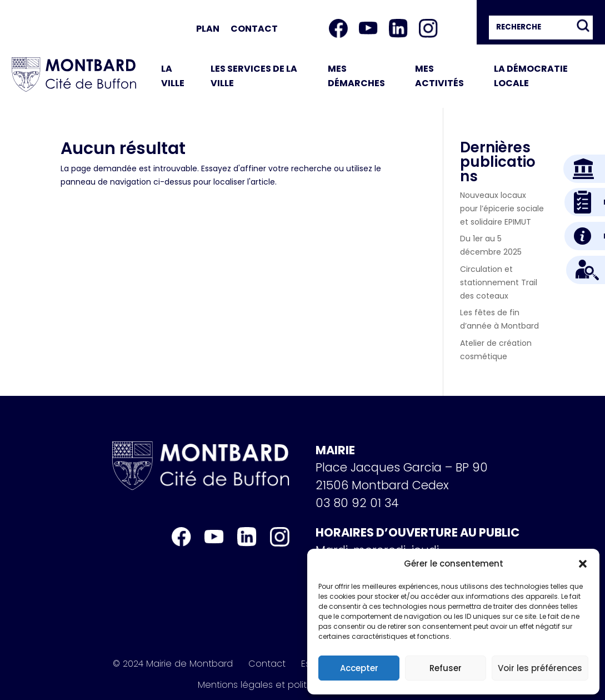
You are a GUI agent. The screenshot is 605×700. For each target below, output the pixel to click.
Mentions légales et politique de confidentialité (303, 685)
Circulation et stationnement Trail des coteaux (499, 282)
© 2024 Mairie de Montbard (173, 664)
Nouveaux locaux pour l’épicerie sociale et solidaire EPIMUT (502, 208)
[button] (583, 564)
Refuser (446, 668)
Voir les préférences (540, 668)
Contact (254, 29)
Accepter (359, 668)
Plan (208, 29)
